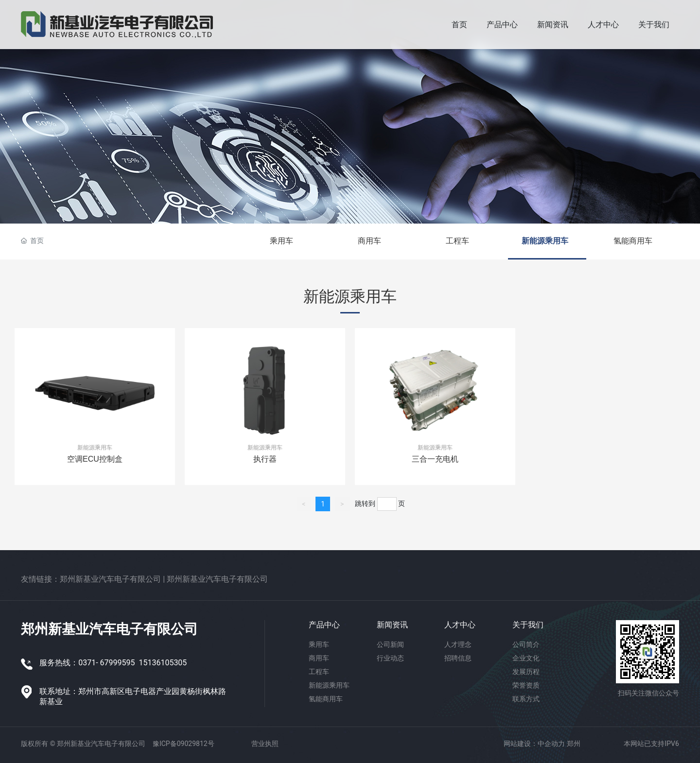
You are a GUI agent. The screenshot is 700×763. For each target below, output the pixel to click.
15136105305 (163, 663)
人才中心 (460, 625)
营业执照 (265, 744)
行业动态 (390, 658)
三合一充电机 (435, 459)
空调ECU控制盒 (95, 459)
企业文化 (526, 658)
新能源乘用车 (545, 241)
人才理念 (458, 644)
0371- (88, 663)
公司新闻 (390, 644)
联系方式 (526, 699)
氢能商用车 (633, 241)
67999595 (118, 663)
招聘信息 (458, 658)
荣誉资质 (526, 685)
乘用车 (281, 241)
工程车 (457, 241)
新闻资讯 (392, 625)
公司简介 (526, 644)
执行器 (265, 459)
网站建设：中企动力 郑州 (542, 744)
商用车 (369, 241)
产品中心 (324, 625)
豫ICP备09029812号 (184, 744)
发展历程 (526, 672)
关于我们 (528, 625)
